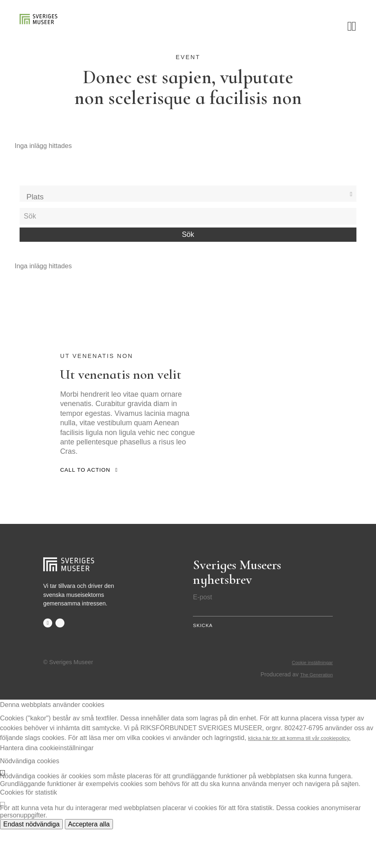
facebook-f (48, 656)
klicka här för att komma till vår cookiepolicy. (312, 776)
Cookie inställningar (307, 701)
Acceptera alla (89, 863)
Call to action (88, 502)
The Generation (312, 713)
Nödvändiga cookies (30, 800)
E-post (202, 629)
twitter (62, 656)
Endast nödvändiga (31, 863)
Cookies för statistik (29, 831)
